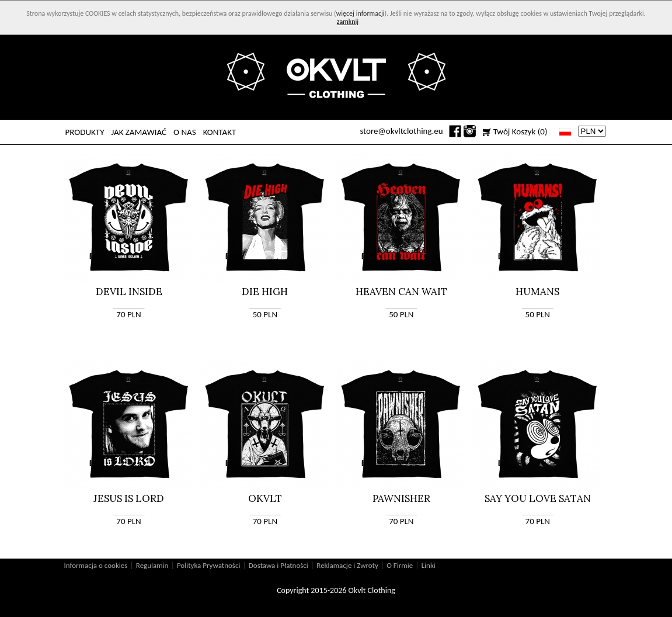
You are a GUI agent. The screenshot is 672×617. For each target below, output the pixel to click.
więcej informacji (361, 13)
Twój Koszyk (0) (520, 131)
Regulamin (152, 565)
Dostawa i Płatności (278, 565)
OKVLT (265, 498)
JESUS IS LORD (129, 498)
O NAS (185, 132)
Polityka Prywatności (208, 565)
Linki (429, 565)
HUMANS (537, 292)
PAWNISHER (401, 498)
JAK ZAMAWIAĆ (139, 132)
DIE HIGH (265, 292)
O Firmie (400, 565)
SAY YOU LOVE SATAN (538, 498)
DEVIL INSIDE (129, 292)
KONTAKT (220, 132)
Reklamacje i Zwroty (347, 565)
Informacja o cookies (96, 565)
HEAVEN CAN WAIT (401, 292)
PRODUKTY (85, 132)
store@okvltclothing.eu (401, 131)
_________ (129, 305)
